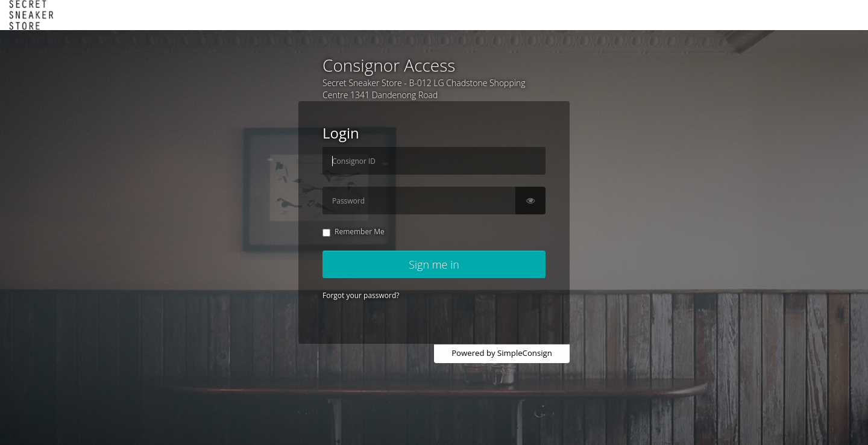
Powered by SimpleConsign (502, 353)
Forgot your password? (361, 295)
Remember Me (354, 232)
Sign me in (434, 264)
